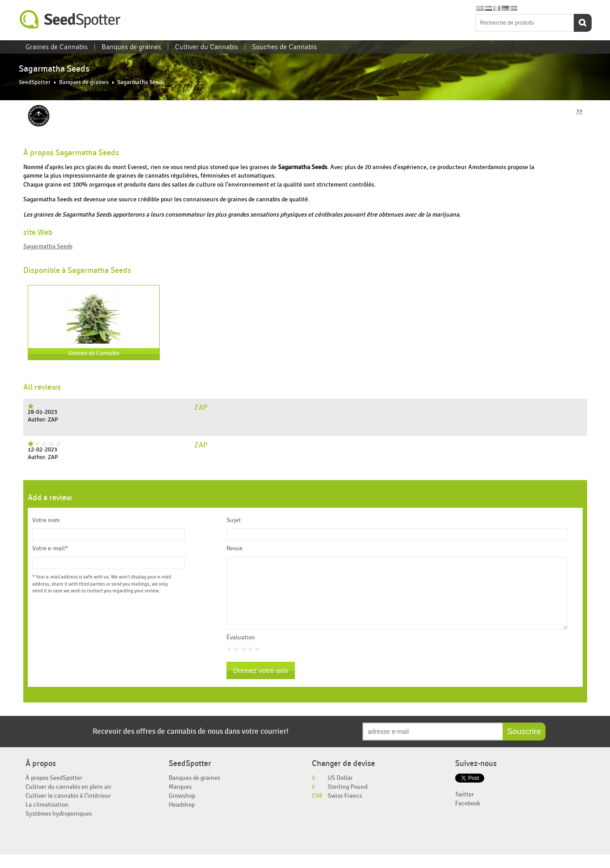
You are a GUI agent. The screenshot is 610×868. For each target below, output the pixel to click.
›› (580, 110)
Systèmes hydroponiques (59, 827)
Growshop (182, 809)
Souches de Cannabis (284, 47)
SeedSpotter (70, 19)
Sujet (234, 520)
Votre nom (46, 520)
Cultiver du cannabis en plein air (68, 800)
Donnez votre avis (261, 684)
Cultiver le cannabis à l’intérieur (68, 809)
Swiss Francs (345, 809)
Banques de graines (131, 47)
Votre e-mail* (50, 549)
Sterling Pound (348, 800)
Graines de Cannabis (57, 47)
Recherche (583, 23)
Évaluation (241, 651)
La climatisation (47, 818)
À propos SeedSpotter (54, 791)
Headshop (182, 818)
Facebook (468, 817)
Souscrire (524, 745)
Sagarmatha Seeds (48, 246)
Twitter (465, 808)
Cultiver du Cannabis (207, 47)
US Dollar (340, 791)
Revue (235, 549)
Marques (180, 800)
